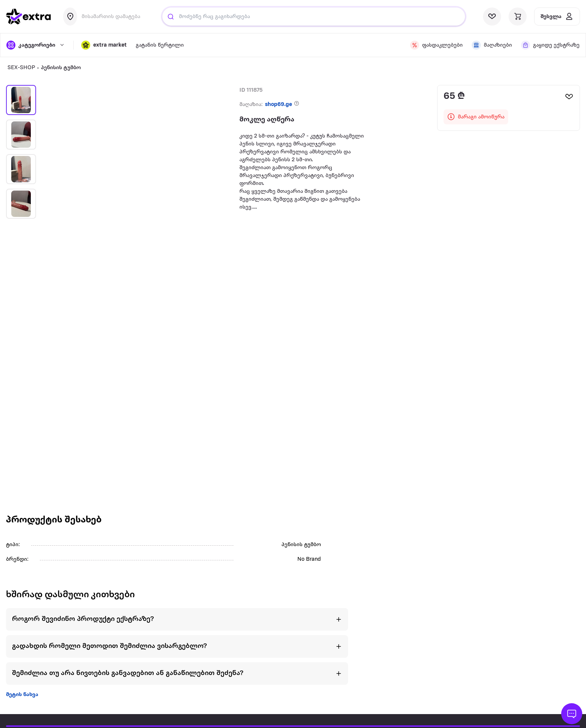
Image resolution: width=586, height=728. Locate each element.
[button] (104, 45)
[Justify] (171, 17)
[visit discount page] (436, 45)
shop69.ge (279, 105)
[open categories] (36, 45)
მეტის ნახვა (22, 695)
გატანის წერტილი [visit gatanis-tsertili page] (160, 45)
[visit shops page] (492, 45)
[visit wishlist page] (492, 17)
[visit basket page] (518, 17)
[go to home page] (29, 17)
